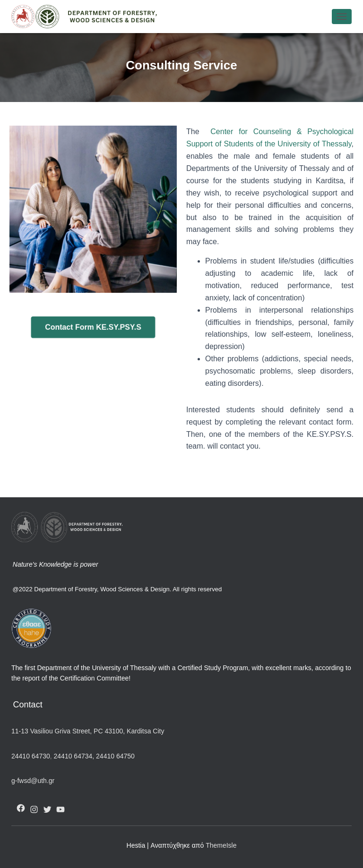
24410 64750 (115, 756)
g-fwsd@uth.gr (33, 781)
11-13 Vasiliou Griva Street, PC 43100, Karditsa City (88, 731)
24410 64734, (74, 756)
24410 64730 (31, 756)
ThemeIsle (221, 845)
